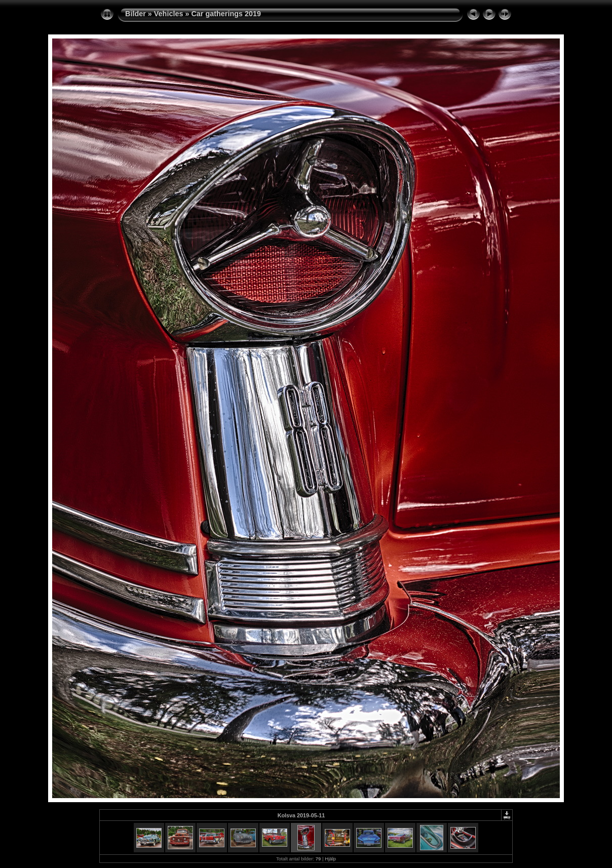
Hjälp (330, 859)
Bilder (136, 14)
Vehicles (169, 14)
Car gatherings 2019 (226, 14)
